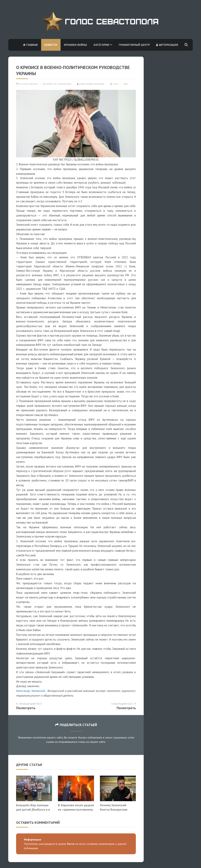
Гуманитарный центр (134, 45)
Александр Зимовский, (31, 691)
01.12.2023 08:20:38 (27, 84)
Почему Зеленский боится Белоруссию (114, 807)
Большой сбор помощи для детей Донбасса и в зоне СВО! (33, 809)
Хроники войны (75, 45)
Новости (51, 45)
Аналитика (65, 84)
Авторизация (167, 45)
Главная (30, 45)
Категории (103, 45)
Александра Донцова (91, 84)
